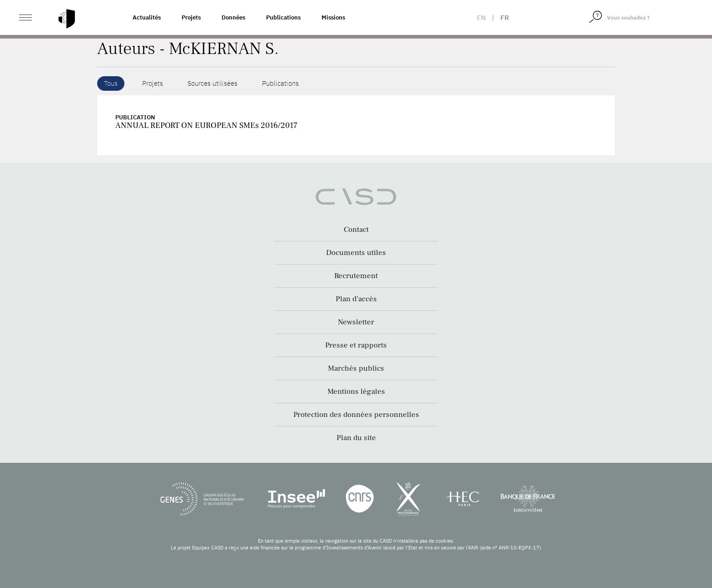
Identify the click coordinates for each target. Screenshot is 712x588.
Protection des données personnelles (356, 415)
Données (233, 17)
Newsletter (356, 322)
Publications (283, 17)
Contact (356, 230)
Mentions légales (356, 392)
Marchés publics (356, 368)
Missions (333, 17)
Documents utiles (356, 253)
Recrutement (356, 276)
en (481, 17)
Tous (111, 83)
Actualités (147, 17)
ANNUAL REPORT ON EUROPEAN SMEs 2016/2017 (206, 125)
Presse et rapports (356, 345)
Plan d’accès (356, 299)
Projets (191, 17)
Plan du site (356, 438)
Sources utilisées (213, 83)
